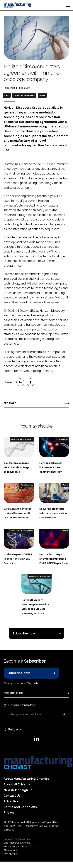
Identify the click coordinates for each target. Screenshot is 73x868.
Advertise (11, 801)
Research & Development (24, 95)
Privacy (9, 813)
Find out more (13, 693)
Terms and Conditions (20, 807)
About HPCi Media (17, 784)
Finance (42, 95)
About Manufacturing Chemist (26, 779)
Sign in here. (35, 683)
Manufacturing (62, 439)
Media (7, 95)
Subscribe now (24, 633)
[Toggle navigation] (68, 5)
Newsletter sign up (18, 790)
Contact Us (12, 796)
